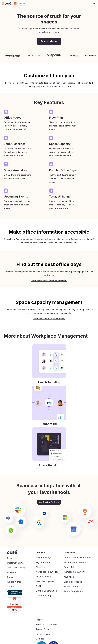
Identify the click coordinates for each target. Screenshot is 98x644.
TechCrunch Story (16, 568)
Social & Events (72, 587)
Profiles (39, 586)
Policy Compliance (73, 591)
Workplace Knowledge (47, 572)
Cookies (40, 639)
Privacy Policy (43, 634)
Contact (11, 587)
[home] (7, 3)
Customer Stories (16, 563)
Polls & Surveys (43, 558)
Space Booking (43, 596)
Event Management (45, 581)
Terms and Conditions (47, 624)
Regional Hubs (43, 562)
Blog (9, 558)
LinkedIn (11, 572)
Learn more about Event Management (49, 286)
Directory (40, 567)
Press (10, 577)
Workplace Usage (73, 582)
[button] (94, 4)
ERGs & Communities (46, 591)
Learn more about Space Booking (49, 324)
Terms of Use (43, 629)
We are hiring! (14, 582)
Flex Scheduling (43, 577)
